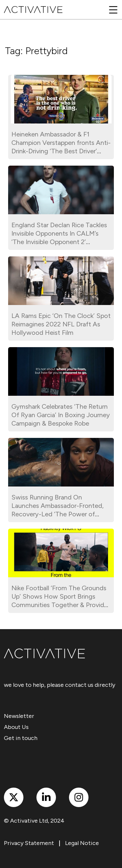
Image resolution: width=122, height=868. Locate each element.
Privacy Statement (29, 843)
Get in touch (21, 738)
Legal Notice (82, 843)
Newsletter (19, 716)
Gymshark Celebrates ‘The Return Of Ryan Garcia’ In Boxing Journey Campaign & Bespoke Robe (61, 415)
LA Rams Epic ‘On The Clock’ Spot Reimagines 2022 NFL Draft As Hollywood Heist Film (61, 324)
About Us (16, 727)
